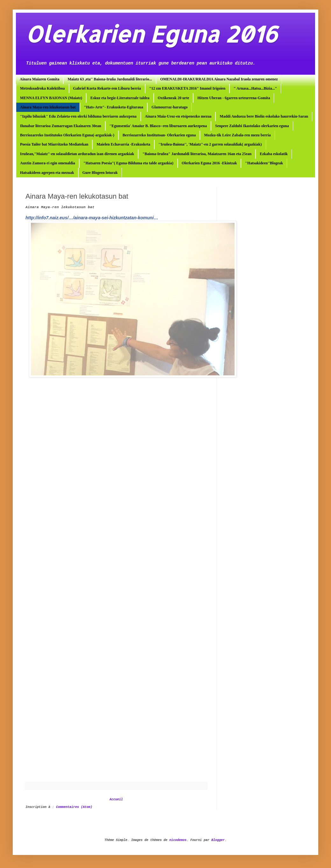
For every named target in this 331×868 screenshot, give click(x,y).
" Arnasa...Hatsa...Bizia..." (255, 88)
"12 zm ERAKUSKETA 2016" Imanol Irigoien (187, 88)
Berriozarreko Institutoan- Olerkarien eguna (159, 135)
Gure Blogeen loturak (100, 173)
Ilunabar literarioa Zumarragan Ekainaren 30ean (61, 126)
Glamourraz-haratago (169, 107)
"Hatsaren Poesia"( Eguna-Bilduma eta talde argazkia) (128, 163)
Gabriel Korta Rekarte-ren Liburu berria (107, 88)
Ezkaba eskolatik (274, 154)
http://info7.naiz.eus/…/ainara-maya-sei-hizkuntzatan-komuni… (92, 218)
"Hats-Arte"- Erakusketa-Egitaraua (114, 107)
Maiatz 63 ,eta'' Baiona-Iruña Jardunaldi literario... (110, 79)
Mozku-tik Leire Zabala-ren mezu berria (237, 135)
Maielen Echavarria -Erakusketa (123, 144)
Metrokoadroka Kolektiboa (42, 88)
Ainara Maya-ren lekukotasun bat (48, 107)
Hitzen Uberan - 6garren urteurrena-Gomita (234, 98)
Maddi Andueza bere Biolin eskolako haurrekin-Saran (264, 116)
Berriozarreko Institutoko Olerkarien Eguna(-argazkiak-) (67, 135)
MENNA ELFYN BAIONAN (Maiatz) (51, 98)
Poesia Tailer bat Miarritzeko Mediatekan (54, 144)
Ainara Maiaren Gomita (39, 79)
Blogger (218, 840)
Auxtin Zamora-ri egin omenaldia (48, 163)
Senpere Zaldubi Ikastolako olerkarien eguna (252, 126)
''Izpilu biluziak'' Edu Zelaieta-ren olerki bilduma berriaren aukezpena (78, 116)
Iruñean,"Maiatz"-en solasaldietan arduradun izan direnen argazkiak (77, 154)
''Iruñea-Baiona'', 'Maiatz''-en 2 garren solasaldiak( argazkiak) (210, 144)
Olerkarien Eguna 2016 (151, 34)
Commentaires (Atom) (74, 807)
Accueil (116, 800)
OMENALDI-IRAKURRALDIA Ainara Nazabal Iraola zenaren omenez (219, 79)
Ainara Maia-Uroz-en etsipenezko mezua (178, 116)
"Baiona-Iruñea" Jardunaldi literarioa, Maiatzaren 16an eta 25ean (197, 154)
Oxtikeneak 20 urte (174, 98)
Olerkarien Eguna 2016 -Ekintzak (209, 163)
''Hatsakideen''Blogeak (264, 163)
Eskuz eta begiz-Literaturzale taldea (120, 98)
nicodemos (178, 840)
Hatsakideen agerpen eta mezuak (47, 173)
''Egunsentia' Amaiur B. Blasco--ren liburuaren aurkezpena (158, 126)
